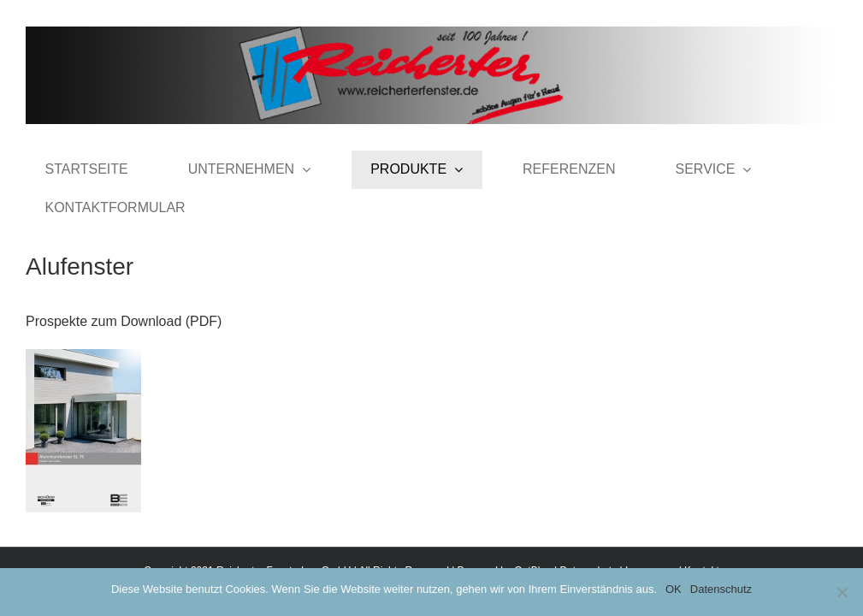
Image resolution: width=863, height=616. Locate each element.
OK (674, 589)
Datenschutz (721, 589)
